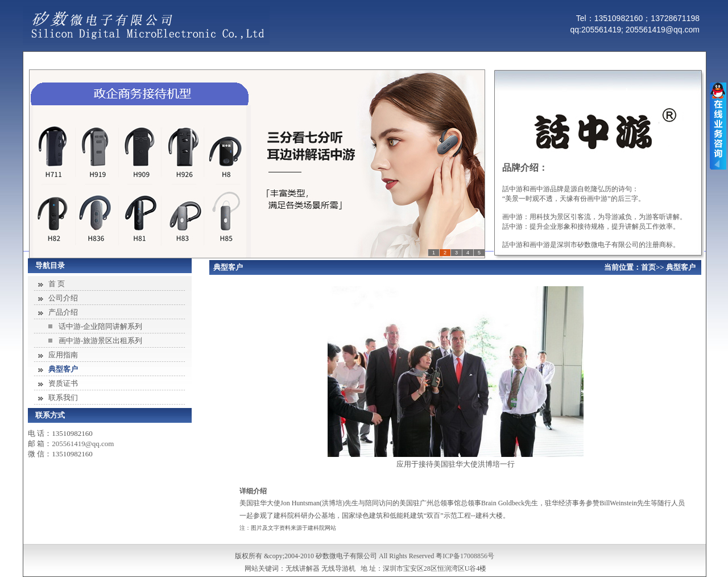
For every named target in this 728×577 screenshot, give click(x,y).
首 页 (57, 284)
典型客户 (63, 369)
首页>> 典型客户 (668, 267)
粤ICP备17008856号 (465, 556)
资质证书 (63, 383)
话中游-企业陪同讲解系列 (100, 326)
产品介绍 (63, 312)
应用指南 (63, 355)
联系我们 (63, 397)
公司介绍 (63, 298)
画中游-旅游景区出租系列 (100, 341)
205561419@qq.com (83, 444)
